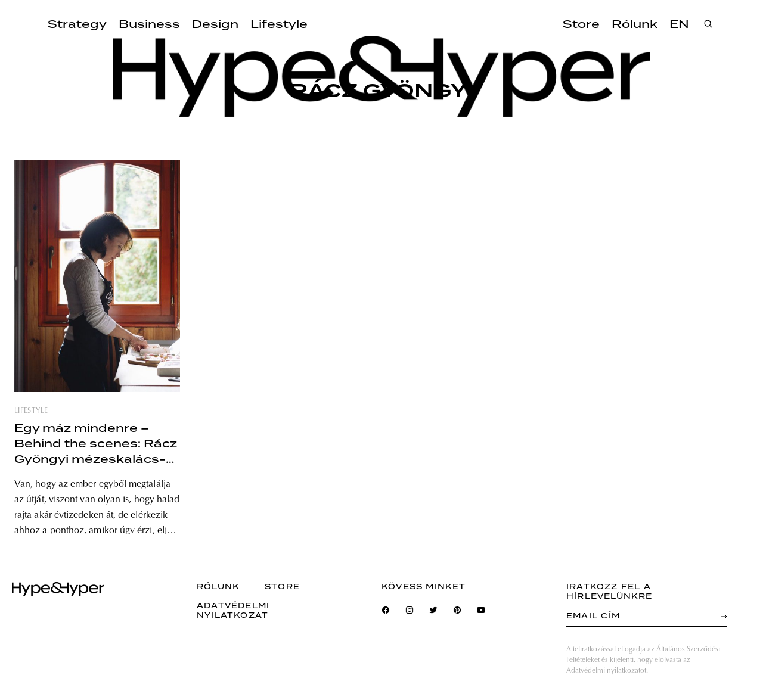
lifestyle (31, 411)
